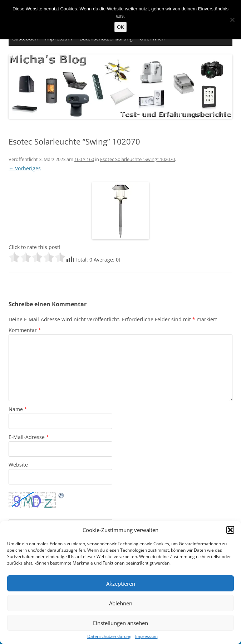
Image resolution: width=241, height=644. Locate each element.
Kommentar (25, 330)
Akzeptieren (121, 584)
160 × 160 (84, 159)
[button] (230, 530)
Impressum (146, 636)
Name (18, 409)
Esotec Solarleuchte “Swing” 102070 (137, 159)
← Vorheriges (25, 168)
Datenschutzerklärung (109, 636)
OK (120, 27)
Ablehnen (121, 603)
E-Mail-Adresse (29, 437)
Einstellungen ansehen (121, 623)
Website (18, 465)
